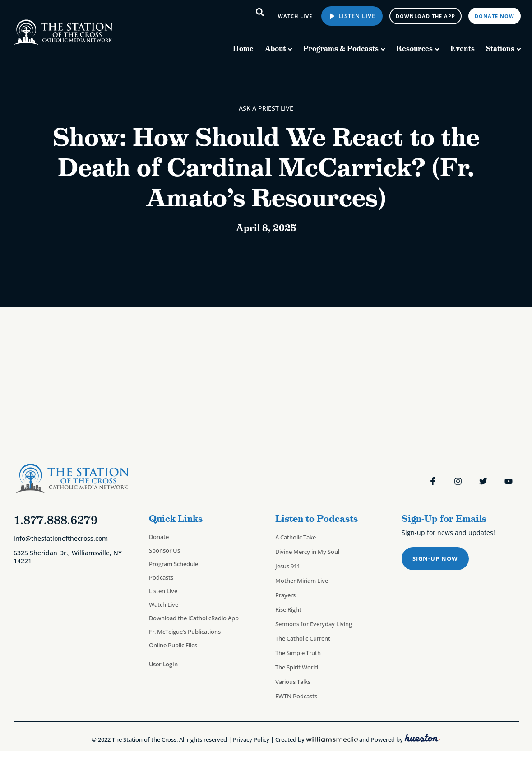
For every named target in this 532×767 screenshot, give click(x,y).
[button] (260, 12)
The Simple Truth (298, 653)
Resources (414, 49)
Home (243, 49)
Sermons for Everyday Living (314, 624)
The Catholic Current (303, 638)
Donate (159, 537)
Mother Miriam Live (302, 581)
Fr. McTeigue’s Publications (185, 632)
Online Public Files (173, 645)
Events (463, 49)
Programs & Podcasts (341, 49)
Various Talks (293, 682)
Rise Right (288, 609)
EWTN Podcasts (296, 696)
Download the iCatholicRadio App (194, 618)
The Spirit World (297, 667)
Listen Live (356, 16)
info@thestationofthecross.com (61, 538)
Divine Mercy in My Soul (307, 552)
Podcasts (161, 577)
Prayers (285, 595)
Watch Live (164, 604)
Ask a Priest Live (266, 108)
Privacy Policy (251, 739)
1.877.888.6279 (56, 520)
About (275, 49)
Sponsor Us (164, 550)
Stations (500, 49)
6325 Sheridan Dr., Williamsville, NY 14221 (68, 557)
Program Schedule (173, 564)
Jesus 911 (288, 566)
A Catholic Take (296, 537)
